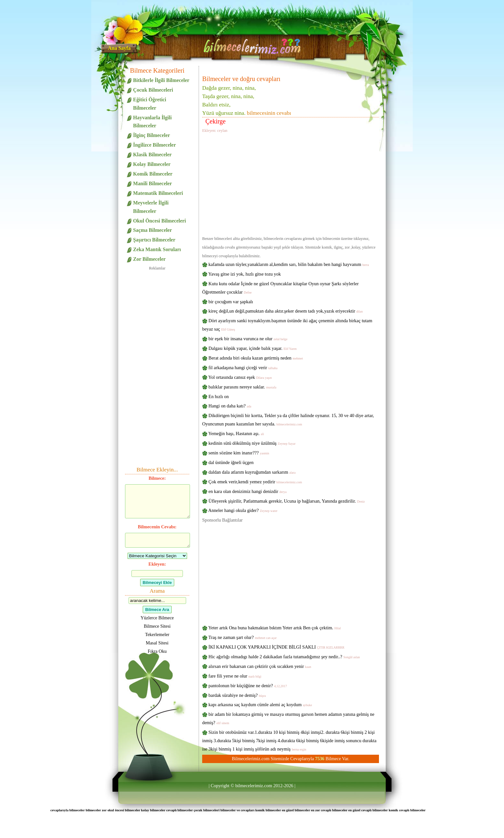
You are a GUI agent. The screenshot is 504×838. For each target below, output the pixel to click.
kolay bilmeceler (153, 810)
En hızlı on (219, 396)
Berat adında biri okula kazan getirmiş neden (256, 358)
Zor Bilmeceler (149, 259)
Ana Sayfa (119, 48)
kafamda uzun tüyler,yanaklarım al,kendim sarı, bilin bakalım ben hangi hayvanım (289, 264)
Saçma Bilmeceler (153, 230)
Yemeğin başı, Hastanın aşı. (236, 433)
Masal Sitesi (157, 643)
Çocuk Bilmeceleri (153, 90)
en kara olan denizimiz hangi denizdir (248, 491)
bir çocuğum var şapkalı (231, 302)
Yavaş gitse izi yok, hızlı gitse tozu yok (245, 274)
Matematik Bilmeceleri (158, 193)
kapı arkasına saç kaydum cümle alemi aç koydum (260, 705)
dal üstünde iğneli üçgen (231, 462)
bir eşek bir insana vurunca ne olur (248, 339)
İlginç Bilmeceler (152, 135)
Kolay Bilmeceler (152, 164)
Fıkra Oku (157, 651)
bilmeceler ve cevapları (238, 810)
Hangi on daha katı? (230, 406)
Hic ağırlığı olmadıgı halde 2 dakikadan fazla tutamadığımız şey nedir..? (284, 657)
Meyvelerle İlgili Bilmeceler (151, 207)
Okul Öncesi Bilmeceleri (159, 221)
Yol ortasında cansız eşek (240, 377)
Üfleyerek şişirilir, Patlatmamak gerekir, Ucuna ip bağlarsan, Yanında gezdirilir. (287, 501)
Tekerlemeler (157, 634)
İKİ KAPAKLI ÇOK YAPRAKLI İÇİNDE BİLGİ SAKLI (277, 647)
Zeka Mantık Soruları (157, 249)
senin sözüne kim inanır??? (239, 453)
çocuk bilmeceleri (207, 810)
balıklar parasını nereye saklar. (243, 387)
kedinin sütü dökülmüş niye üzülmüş (252, 443)
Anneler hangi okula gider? (243, 510)
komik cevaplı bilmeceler (407, 810)
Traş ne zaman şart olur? (242, 637)
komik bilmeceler (268, 810)
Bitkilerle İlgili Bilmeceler (161, 80)
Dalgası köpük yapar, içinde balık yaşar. (253, 348)
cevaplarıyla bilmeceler (68, 810)
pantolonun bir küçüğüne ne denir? (248, 686)
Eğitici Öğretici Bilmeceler (150, 104)
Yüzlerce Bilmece (157, 618)
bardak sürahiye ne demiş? (237, 695)
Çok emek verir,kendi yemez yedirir (255, 482)
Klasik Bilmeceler (152, 155)
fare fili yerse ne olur (235, 676)
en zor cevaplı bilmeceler (329, 810)
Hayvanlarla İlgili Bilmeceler (152, 122)
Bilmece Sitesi (157, 626)
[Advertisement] (291, 183)
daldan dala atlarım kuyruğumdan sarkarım (252, 472)
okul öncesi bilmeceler (124, 810)
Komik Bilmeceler (153, 174)
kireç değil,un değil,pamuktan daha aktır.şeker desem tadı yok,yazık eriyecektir (286, 311)
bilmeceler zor (96, 810)
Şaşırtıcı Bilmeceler (154, 240)
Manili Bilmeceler (153, 183)
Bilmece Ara (157, 610)
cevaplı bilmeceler (180, 810)
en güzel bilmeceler (296, 810)
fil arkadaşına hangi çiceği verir (243, 368)
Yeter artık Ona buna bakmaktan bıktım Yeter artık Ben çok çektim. (274, 628)
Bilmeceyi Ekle (157, 583)
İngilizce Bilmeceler (154, 145)
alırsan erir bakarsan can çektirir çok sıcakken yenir (260, 666)
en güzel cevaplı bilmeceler (368, 810)
